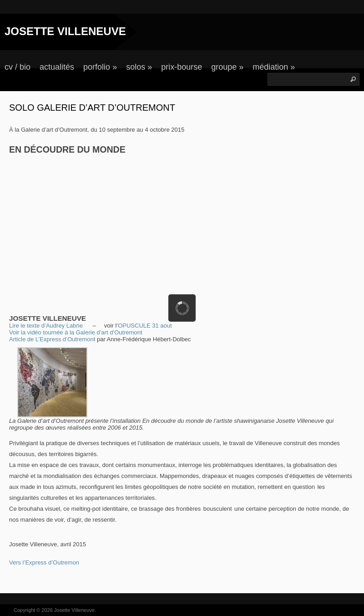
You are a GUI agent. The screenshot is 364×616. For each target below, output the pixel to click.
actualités (57, 67)
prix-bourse (182, 67)
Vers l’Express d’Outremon (44, 562)
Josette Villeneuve (74, 610)
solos (139, 67)
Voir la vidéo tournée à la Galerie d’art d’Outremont (76, 332)
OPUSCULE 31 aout (145, 326)
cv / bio (18, 67)
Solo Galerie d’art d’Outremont (92, 108)
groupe (227, 67)
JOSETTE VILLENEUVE (65, 31)
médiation (274, 67)
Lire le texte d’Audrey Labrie (46, 326)
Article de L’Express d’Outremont (52, 339)
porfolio (100, 67)
